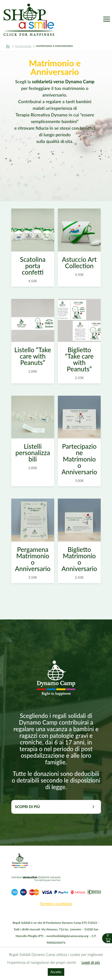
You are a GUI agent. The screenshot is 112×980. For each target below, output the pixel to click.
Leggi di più (91, 962)
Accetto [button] (56, 972)
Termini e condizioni (56, 904)
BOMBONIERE (23, 46)
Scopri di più (27, 807)
